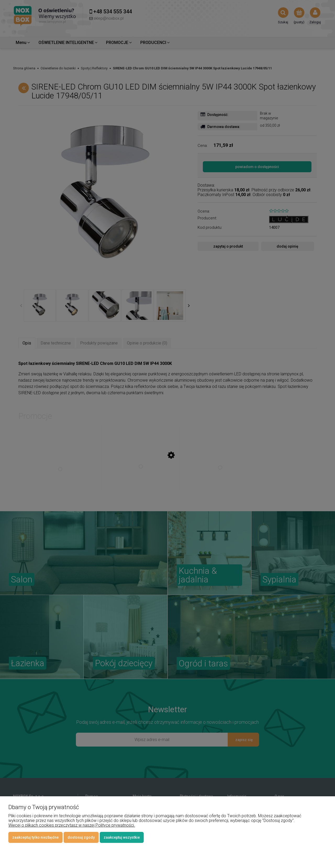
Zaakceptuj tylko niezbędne (35, 837)
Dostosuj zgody (81, 837)
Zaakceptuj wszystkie (122, 837)
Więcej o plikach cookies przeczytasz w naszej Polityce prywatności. (72, 825)
